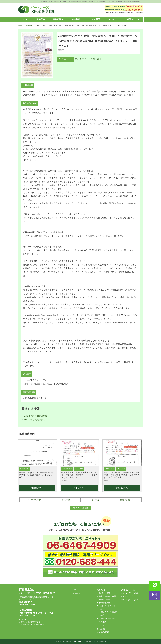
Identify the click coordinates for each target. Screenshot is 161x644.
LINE (155, 586)
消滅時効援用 (105, 593)
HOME (25, 19)
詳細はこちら (37, 488)
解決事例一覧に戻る (80, 508)
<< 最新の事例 (35, 500)
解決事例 (76, 19)
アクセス (103, 625)
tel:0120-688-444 (27, 616)
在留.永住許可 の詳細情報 (35, 416)
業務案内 (42, 20)
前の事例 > (96, 500)
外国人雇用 (96, 59)
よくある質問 (94, 19)
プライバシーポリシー (131, 600)
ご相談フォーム (133, 20)
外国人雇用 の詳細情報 (34, 420)
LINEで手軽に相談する (132, 593)
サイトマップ (127, 597)
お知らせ (113, 19)
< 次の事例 (65, 500)
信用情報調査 (105, 603)
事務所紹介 (60, 20)
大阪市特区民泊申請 (107, 619)
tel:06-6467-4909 (27, 605)
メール (155, 596)
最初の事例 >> (126, 500)
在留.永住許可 (81, 59)
